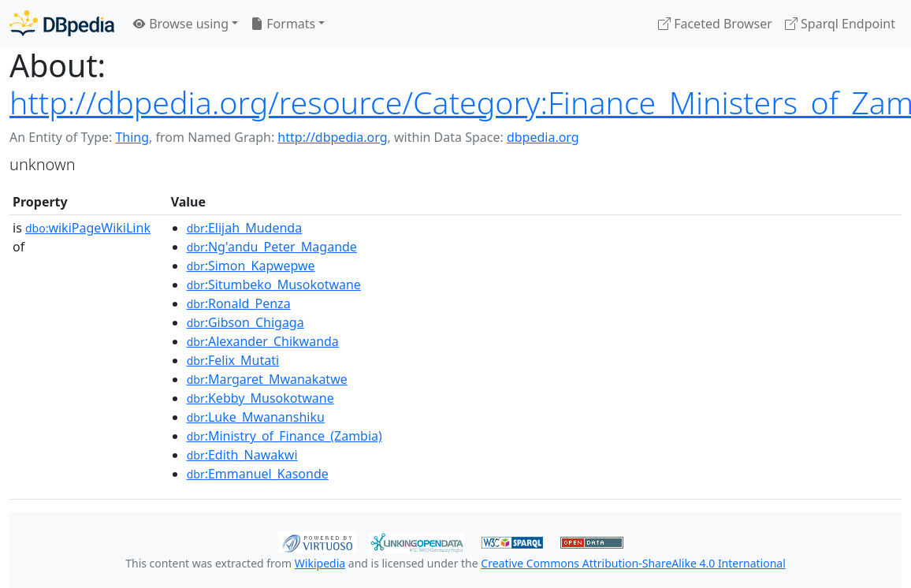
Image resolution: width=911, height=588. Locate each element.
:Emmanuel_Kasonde (258, 474)
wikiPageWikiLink (88, 228)
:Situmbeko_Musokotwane (274, 285)
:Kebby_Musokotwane (260, 398)
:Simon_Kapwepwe (251, 266)
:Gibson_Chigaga (245, 322)
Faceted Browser (715, 24)
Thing (132, 137)
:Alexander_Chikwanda (263, 341)
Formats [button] (283, 24)
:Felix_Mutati (233, 360)
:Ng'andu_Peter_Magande (272, 247)
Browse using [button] (181, 24)
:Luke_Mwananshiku (256, 417)
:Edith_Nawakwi (242, 455)
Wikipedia (320, 563)
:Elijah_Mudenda (245, 228)
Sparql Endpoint (840, 24)
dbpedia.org (543, 137)
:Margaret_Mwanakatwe (267, 379)
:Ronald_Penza (239, 303)
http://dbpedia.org (332, 137)
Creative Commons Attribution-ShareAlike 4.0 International (633, 563)
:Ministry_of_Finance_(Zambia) (284, 436)
